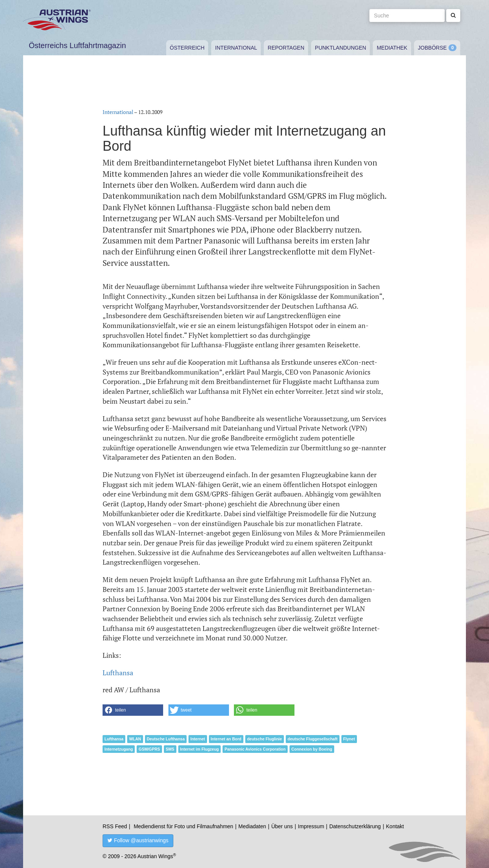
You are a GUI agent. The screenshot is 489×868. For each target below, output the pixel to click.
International (236, 48)
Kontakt (395, 826)
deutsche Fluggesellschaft (313, 739)
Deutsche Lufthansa (166, 739)
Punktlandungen (340, 48)
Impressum (311, 826)
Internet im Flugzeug (200, 749)
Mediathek (392, 48)
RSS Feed (115, 826)
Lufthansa (118, 673)
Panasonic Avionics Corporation (255, 749)
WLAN (135, 739)
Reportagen (286, 48)
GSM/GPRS (149, 749)
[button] (133, 710)
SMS (170, 749)
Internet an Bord (226, 739)
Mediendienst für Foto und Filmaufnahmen (183, 826)
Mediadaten (252, 826)
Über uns (282, 826)
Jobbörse (432, 48)
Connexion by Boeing (312, 749)
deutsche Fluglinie (265, 739)
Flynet (349, 739)
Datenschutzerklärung (355, 826)
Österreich (187, 48)
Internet (198, 739)
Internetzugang (119, 749)
